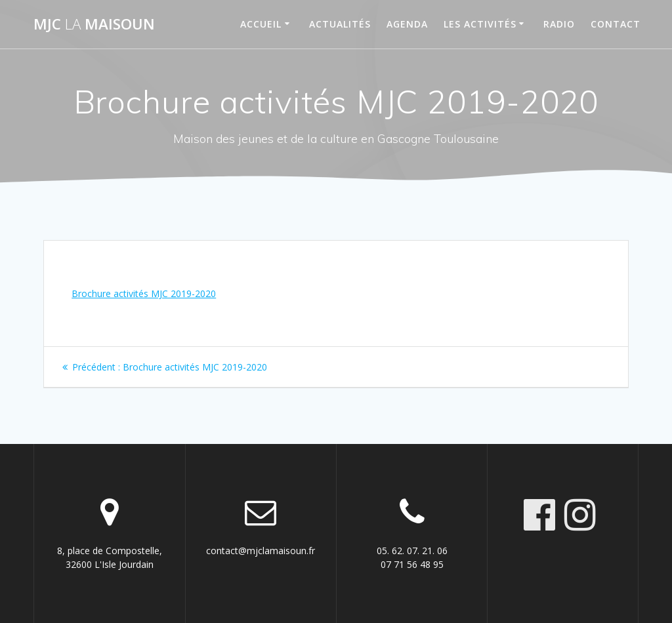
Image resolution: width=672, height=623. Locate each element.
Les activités (480, 24)
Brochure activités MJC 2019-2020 (144, 293)
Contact (616, 24)
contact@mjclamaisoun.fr (261, 551)
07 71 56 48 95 (412, 564)
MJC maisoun (94, 24)
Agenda (407, 24)
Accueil (261, 24)
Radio (559, 24)
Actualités (340, 24)
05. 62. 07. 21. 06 (412, 551)
